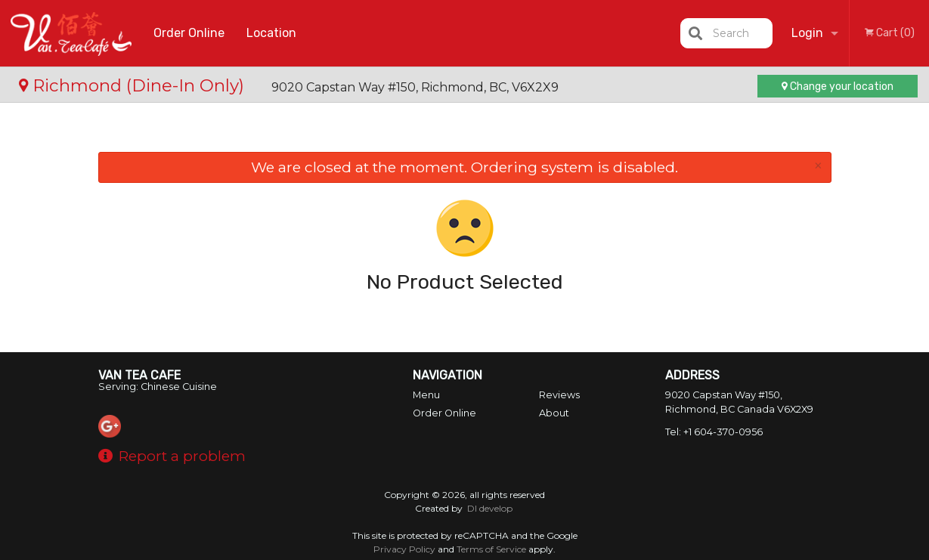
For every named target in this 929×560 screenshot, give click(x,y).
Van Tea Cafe (139, 375)
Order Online (189, 33)
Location (271, 33)
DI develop (490, 508)
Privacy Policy (404, 549)
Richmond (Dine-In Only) (134, 85)
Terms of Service (491, 549)
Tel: (714, 432)
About (554, 413)
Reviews (559, 395)
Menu (426, 395)
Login (807, 33)
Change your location (838, 87)
